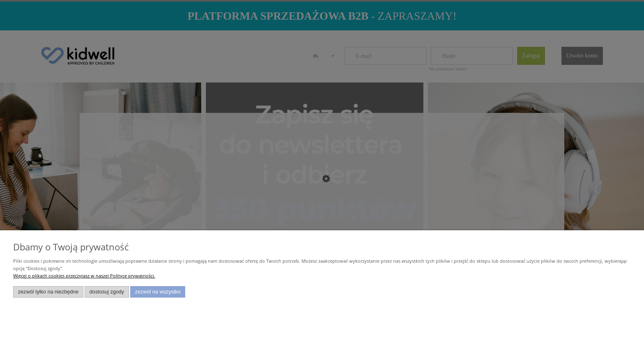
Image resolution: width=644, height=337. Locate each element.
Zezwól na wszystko (158, 292)
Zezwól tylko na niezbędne (48, 292)
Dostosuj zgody (107, 292)
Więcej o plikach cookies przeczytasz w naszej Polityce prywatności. (84, 276)
